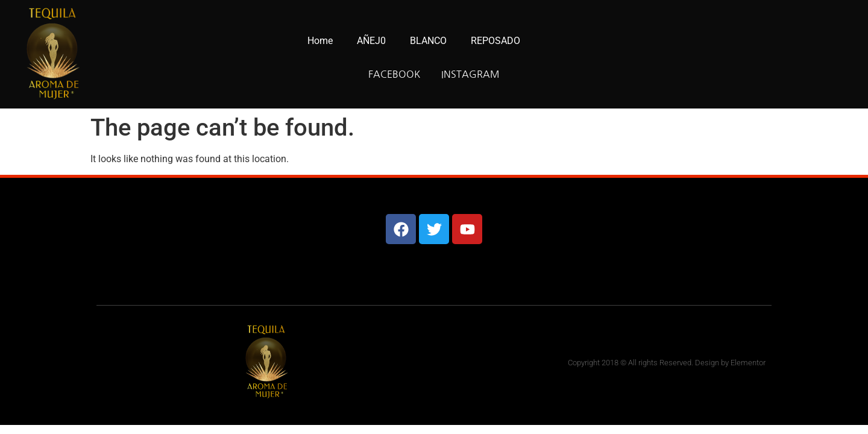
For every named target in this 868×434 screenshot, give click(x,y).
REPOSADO (495, 41)
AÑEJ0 (371, 41)
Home (320, 41)
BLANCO (428, 41)
